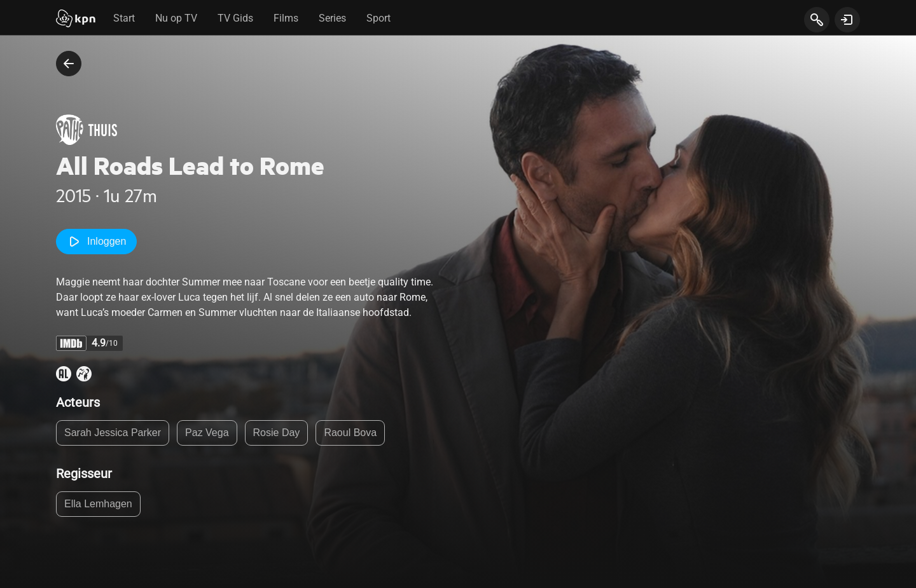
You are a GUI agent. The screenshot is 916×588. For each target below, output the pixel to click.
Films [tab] (286, 18)
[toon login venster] (847, 20)
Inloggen (96, 242)
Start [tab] (124, 18)
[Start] (76, 20)
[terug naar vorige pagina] (69, 64)
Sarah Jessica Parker (113, 433)
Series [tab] (332, 18)
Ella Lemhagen (98, 504)
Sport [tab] (378, 18)
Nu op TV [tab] (176, 18)
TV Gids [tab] (235, 18)
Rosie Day (277, 433)
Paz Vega (207, 433)
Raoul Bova (350, 433)
